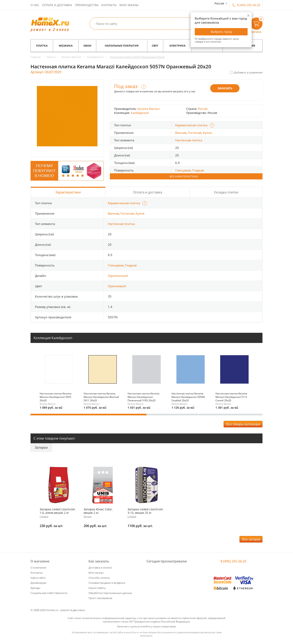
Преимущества (87, 5)
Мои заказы (129, 5)
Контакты (109, 5)
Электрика (177, 46)
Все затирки (251, 539)
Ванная (181, 133)
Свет (155, 46)
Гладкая (198, 170)
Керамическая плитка (191, 125)
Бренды (35, 588)
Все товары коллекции (243, 424)
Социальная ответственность (49, 593)
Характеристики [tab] (68, 192)
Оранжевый (117, 286)
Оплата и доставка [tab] (148, 192)
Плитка (42, 46)
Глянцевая (183, 170)
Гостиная (195, 133)
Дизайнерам (38, 583)
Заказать (225, 88)
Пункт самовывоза (100, 598)
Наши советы (97, 588)
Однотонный (118, 276)
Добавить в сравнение (248, 72)
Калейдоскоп (140, 113)
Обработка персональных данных (110, 593)
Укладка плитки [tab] (226, 192)
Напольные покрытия (122, 46)
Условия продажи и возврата (107, 583)
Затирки (41, 448)
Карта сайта (38, 578)
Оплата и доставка (57, 5)
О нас (35, 5)
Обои (87, 46)
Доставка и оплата (100, 568)
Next (260, 377)
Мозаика (66, 46)
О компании (38, 568)
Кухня (207, 133)
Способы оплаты (99, 578)
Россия (203, 109)
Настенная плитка (189, 140)
